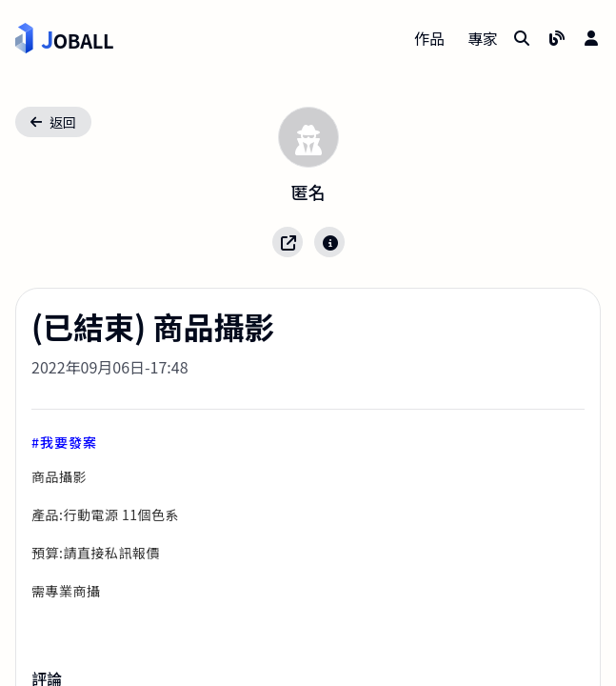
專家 (483, 38)
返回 (53, 122)
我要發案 (69, 442)
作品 (429, 38)
